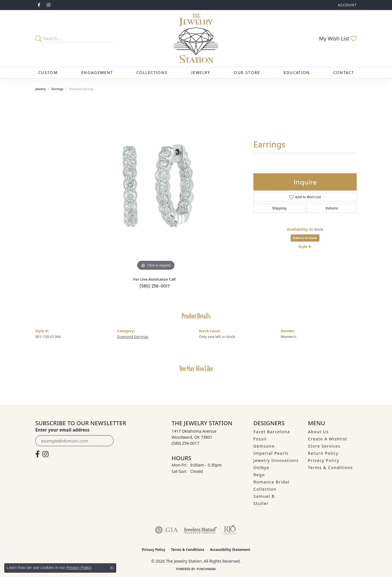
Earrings (58, 89)
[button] (347, 5)
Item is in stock (305, 238)
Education (297, 73)
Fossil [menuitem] (260, 439)
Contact (344, 73)
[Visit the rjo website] (230, 530)
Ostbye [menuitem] (261, 468)
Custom (48, 73)
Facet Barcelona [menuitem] (272, 432)
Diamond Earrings (133, 337)
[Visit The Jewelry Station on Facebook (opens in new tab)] (39, 5)
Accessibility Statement (230, 550)
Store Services (324, 446)
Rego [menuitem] (259, 475)
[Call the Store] (186, 443)
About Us (318, 432)
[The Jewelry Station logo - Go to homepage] (196, 38)
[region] (156, 186)
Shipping (279, 208)
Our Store (247, 73)
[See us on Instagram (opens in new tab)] (48, 5)
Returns (332, 208)
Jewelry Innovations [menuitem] (276, 460)
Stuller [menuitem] (261, 503)
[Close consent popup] (112, 568)
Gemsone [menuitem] (264, 446)
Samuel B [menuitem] (264, 496)
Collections (152, 73)
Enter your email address (62, 430)
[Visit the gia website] (166, 530)
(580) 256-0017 (155, 286)
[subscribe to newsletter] (106, 441)
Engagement (97, 73)
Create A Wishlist (327, 439)
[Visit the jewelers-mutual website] (200, 530)
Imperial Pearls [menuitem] (271, 453)
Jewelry (201, 73)
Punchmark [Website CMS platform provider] (206, 569)
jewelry (41, 89)
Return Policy (323, 453)
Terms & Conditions (330, 468)
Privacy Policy (324, 460)
